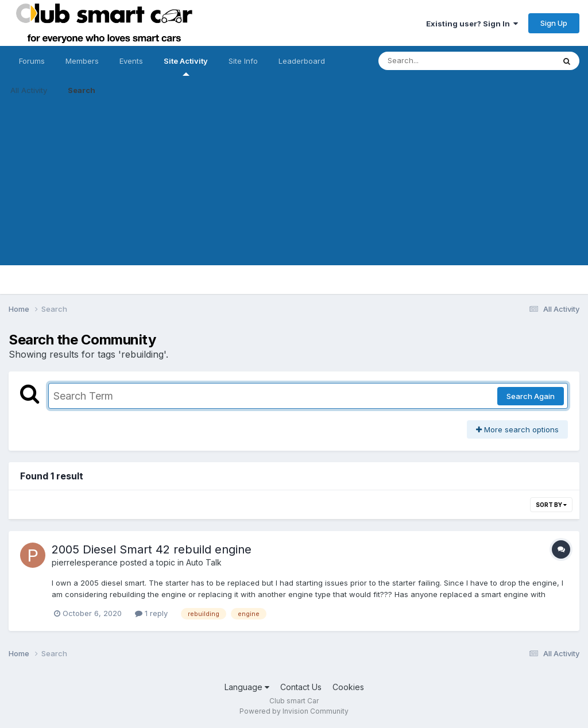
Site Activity (186, 66)
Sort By (551, 505)
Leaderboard (302, 61)
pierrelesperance (85, 562)
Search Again (531, 396)
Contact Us (301, 687)
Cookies (348, 687)
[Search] (435, 61)
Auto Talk (204, 562)
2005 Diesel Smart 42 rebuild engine (152, 549)
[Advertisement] (294, 185)
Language (247, 687)
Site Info (243, 61)
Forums (32, 61)
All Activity (29, 90)
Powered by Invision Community (294, 711)
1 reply (151, 613)
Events (131, 61)
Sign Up (554, 23)
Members (82, 61)
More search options (517, 429)
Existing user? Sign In (472, 24)
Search (82, 90)
